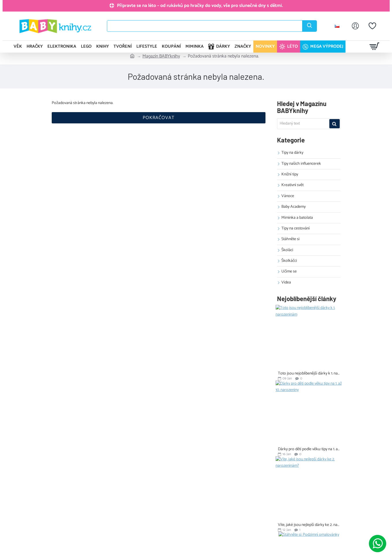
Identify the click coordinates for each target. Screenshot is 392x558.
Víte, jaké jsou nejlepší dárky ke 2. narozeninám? (309, 525)
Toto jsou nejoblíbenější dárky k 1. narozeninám (309, 373)
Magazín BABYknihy (161, 56)
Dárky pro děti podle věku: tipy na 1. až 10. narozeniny (309, 449)
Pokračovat (159, 118)
